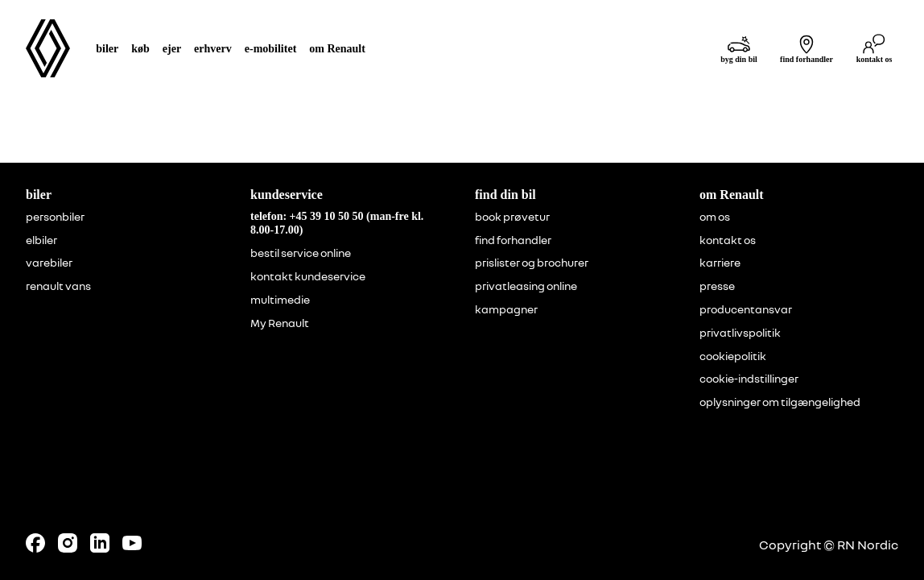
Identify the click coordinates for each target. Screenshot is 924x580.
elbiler (41, 240)
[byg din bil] (739, 49)
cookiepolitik (733, 356)
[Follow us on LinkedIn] (100, 543)
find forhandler (513, 240)
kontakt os (728, 240)
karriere (720, 263)
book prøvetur (512, 217)
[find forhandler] (806, 49)
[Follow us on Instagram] (68, 543)
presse (717, 286)
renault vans (58, 286)
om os (715, 217)
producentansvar (746, 309)
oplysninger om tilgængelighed (780, 402)
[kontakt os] (874, 49)
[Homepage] (48, 48)
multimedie (280, 300)
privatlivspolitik (740, 333)
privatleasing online (526, 286)
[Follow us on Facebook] (35, 543)
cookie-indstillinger (749, 379)
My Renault (280, 323)
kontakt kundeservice (308, 276)
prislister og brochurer (532, 263)
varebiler (49, 263)
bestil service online (301, 253)
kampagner (506, 309)
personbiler (55, 217)
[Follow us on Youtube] (132, 543)
